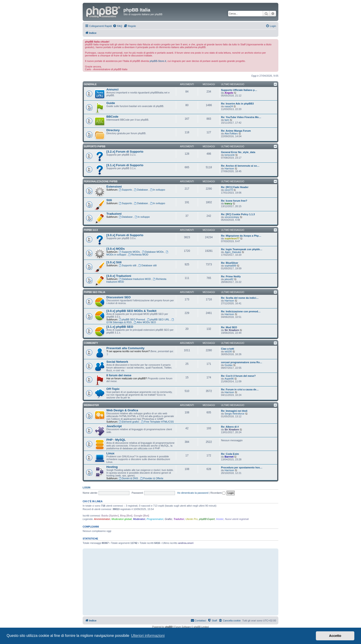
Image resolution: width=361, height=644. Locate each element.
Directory (113, 130)
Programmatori (155, 519)
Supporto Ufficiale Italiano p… (239, 90)
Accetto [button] (335, 636)
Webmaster (91, 405)
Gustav (229, 365)
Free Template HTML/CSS (157, 422)
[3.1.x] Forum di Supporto (125, 165)
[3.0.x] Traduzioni (119, 276)
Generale (90, 84)
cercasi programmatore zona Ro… (242, 362)
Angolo (229, 93)
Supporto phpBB (95, 146)
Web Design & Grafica (122, 410)
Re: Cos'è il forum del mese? (238, 376)
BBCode (112, 117)
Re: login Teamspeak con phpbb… (242, 249)
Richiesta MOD (138, 255)
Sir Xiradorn (232, 330)
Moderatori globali (121, 519)
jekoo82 (229, 279)
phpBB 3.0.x (91, 230)
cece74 (229, 190)
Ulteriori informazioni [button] (148, 636)
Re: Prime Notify (231, 276)
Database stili (147, 265)
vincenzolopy (232, 217)
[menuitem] (117, 26)
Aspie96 (229, 379)
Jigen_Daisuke (233, 252)
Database (141, 190)
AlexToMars (231, 133)
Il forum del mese (119, 375)
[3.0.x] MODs (116, 249)
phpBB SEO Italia (95, 292)
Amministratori (102, 519)
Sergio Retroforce (234, 414)
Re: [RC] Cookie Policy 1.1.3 (238, 214)
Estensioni (114, 187)
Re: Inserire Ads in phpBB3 (237, 104)
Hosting (112, 467)
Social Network (117, 362)
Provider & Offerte (152, 478)
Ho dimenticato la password (193, 493)
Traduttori (179, 519)
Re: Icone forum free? (234, 201)
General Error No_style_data (238, 152)
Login (86, 487)
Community (91, 343)
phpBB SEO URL (159, 319)
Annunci (112, 89)
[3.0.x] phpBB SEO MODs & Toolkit (131, 311)
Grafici (169, 519)
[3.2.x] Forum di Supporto (125, 152)
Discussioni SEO (119, 297)
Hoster (220, 519)
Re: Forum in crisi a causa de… (240, 389)
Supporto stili (128, 265)
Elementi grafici (129, 422)
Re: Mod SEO (229, 327)
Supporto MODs (130, 252)
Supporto (126, 190)
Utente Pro (192, 519)
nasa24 (229, 106)
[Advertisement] (180, 582)
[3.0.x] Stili (114, 262)
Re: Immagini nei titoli (234, 411)
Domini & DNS (129, 478)
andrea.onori (186, 543)
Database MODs (153, 252)
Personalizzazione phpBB (101, 181)
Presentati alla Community (125, 348)
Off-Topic (113, 389)
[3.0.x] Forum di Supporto (125, 235)
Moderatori (139, 519)
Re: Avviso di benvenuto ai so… (240, 166)
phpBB (169, 627)
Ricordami (218, 493)
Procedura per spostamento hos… (242, 467)
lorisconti (229, 155)
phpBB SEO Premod (132, 319)
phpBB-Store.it (158, 61)
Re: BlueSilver (230, 263)
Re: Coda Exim (230, 454)
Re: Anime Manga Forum (236, 131)
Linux (110, 453)
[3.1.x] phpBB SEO (120, 327)
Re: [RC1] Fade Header (235, 187)
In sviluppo (158, 190)
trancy (228, 203)
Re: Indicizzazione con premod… (241, 311)
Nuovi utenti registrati (237, 519)
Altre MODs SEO (145, 322)
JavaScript (114, 426)
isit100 (228, 351)
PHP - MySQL (116, 440)
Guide (111, 103)
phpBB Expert (207, 519)
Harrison (229, 168)
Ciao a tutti (228, 349)
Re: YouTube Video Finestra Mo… (241, 117)
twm (227, 120)
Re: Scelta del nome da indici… (240, 298)
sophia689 (230, 266)
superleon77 (232, 238)
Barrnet (229, 457)
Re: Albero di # (230, 427)
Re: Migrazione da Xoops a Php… (241, 236)
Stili (109, 200)
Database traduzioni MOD (135, 279)
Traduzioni (114, 214)
